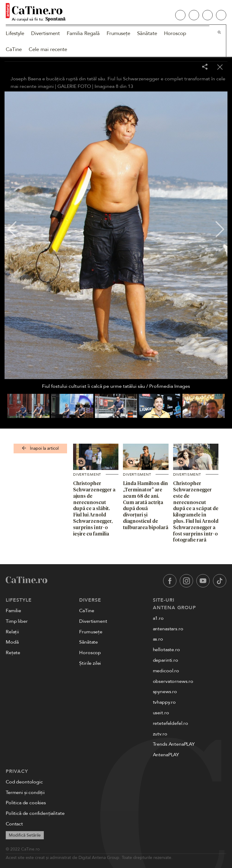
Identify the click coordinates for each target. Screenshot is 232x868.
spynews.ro (165, 692)
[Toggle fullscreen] (190, 67)
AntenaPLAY (166, 755)
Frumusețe (118, 33)
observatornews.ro (173, 681)
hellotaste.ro (166, 650)
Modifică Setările (25, 835)
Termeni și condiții (25, 792)
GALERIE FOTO (74, 86)
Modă (12, 642)
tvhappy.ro (164, 702)
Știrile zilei (90, 663)
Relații (12, 632)
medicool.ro (166, 671)
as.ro (158, 639)
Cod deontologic (24, 782)
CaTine (14, 49)
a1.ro (158, 618)
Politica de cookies (26, 803)
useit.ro (161, 713)
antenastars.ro (168, 629)
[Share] (205, 67)
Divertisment (45, 33)
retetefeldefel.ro (171, 723)
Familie (13, 611)
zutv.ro (160, 734)
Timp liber (17, 621)
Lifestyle (15, 33)
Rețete (13, 653)
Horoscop (175, 33)
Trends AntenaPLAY (174, 744)
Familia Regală (83, 33)
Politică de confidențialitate (35, 813)
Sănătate (147, 33)
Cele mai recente (48, 49)
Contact (14, 824)
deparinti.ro (166, 660)
